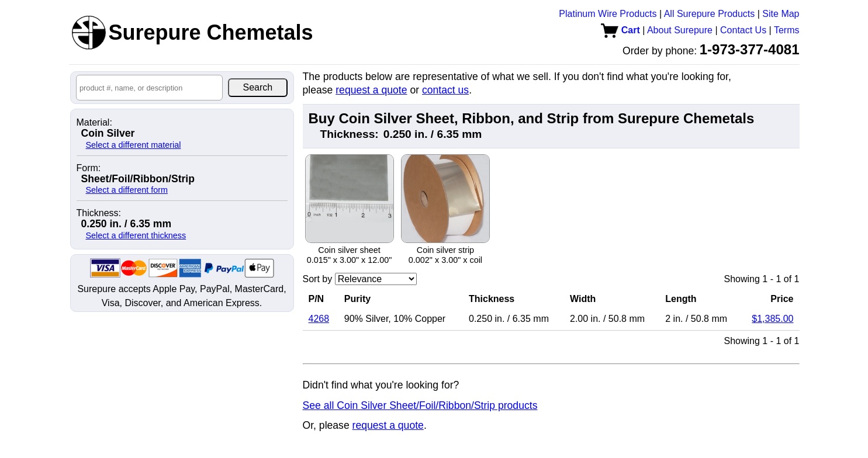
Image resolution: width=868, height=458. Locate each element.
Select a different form (127, 190)
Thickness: (99, 213)
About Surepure (680, 30)
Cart (620, 30)
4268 (319, 319)
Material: (94, 123)
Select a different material (134, 145)
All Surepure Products (710, 14)
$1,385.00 (772, 319)
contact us (445, 90)
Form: (89, 168)
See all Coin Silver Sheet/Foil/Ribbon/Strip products (420, 405)
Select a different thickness (136, 235)
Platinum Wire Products (608, 14)
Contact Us (743, 30)
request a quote (371, 90)
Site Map (781, 14)
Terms (787, 30)
